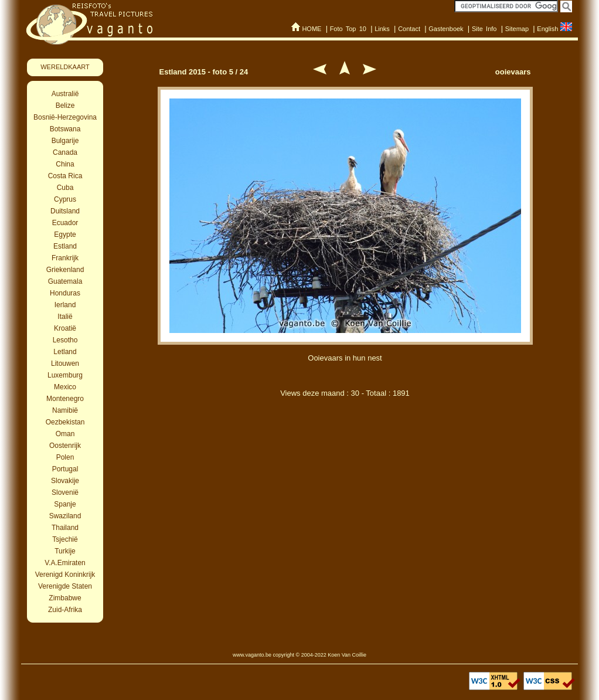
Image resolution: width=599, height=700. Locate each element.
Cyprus (65, 199)
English (547, 29)
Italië (65, 317)
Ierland (65, 305)
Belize (65, 106)
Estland (65, 246)
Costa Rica (65, 176)
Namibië (65, 410)
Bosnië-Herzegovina (65, 117)
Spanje (65, 504)
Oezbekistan (65, 422)
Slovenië (65, 492)
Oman (65, 434)
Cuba (65, 188)
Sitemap (517, 29)
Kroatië (65, 328)
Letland (65, 352)
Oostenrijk (65, 446)
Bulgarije (65, 141)
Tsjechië (65, 539)
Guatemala (65, 281)
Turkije (65, 551)
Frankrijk (65, 258)
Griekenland (65, 270)
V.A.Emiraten (65, 563)
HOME (312, 29)
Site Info (484, 29)
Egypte (65, 235)
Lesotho (65, 340)
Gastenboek (446, 29)
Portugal (65, 469)
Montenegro (65, 399)
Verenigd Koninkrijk (65, 575)
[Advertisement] (345, 468)
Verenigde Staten (65, 586)
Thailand (65, 528)
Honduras (65, 293)
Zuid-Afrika (65, 610)
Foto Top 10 (348, 29)
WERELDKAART (65, 67)
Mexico (65, 387)
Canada (65, 152)
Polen (65, 457)
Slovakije (65, 481)
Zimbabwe (65, 598)
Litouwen (65, 363)
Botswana (65, 129)
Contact (409, 29)
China (65, 164)
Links (382, 29)
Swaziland (65, 516)
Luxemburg (65, 375)
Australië (65, 94)
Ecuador (65, 223)
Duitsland (65, 211)
